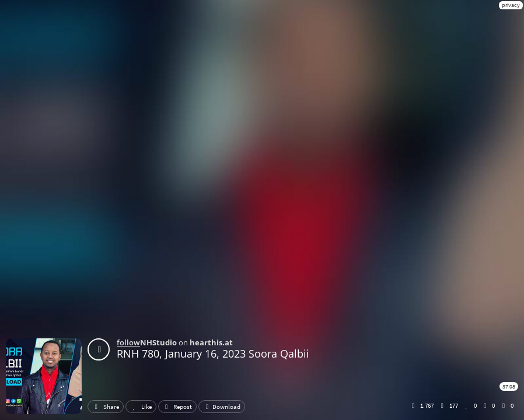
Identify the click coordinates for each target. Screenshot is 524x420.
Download (222, 407)
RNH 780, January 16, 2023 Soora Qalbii (213, 353)
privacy (511, 5)
